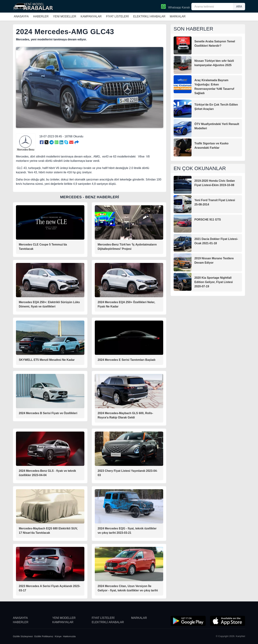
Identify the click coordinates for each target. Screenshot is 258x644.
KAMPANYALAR (91, 16)
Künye (58, 636)
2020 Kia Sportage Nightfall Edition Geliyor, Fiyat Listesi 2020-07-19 (214, 282)
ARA (239, 7)
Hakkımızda (69, 636)
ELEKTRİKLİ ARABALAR (149, 16)
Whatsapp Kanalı (175, 7)
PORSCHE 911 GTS (208, 220)
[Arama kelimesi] (212, 7)
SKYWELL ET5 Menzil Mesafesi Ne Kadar (47, 360)
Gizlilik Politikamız (44, 636)
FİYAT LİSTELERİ (117, 16)
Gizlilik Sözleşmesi (23, 636)
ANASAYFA (21, 16)
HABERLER (41, 16)
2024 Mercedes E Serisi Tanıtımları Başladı (127, 360)
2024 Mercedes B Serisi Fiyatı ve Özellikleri (48, 413)
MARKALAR (178, 16)
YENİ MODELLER (64, 16)
